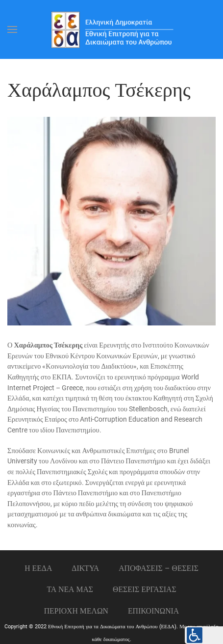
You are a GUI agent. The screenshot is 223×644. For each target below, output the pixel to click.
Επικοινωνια (153, 611)
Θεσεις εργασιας (145, 589)
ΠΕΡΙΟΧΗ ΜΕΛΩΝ (76, 611)
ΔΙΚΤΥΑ (85, 568)
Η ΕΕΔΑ (38, 568)
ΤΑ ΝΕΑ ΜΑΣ (70, 589)
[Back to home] (112, 29)
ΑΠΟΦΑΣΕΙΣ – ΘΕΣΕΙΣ (159, 568)
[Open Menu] (12, 29)
